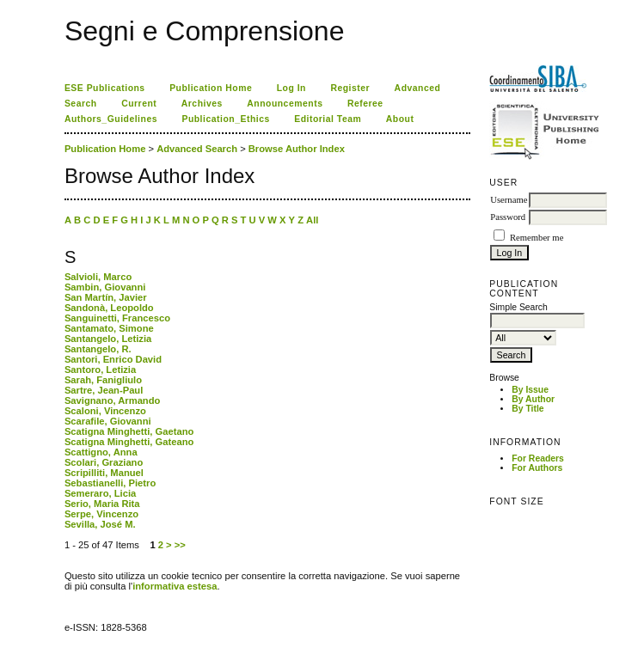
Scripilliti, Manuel (104, 473)
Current (139, 104)
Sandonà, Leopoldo (109, 308)
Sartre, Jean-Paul (104, 390)
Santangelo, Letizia (108, 339)
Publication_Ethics (225, 119)
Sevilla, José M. (100, 524)
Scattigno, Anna (101, 452)
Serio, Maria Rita (102, 504)
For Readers (538, 458)
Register (350, 88)
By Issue (530, 390)
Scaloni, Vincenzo (105, 411)
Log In (291, 88)
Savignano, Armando (112, 400)
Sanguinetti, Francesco (117, 318)
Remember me (537, 238)
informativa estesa (175, 586)
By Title (527, 409)
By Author (533, 399)
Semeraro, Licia (100, 493)
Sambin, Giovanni (105, 287)
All (312, 220)
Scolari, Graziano (104, 462)
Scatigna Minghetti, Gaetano (129, 431)
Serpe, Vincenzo (101, 514)
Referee (365, 104)
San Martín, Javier (106, 297)
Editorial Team (328, 119)
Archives (202, 104)
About (400, 119)
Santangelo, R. (98, 349)
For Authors (537, 468)
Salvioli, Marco (98, 277)
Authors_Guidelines (111, 119)
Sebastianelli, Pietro (110, 483)
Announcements (285, 104)
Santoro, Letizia (100, 370)
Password (508, 217)
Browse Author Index (297, 149)
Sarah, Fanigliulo (103, 380)
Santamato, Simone (109, 328)
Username (509, 200)
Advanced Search (197, 149)
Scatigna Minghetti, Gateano (129, 442)
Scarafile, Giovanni (108, 421)
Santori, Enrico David (113, 359)
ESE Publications (105, 88)
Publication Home (211, 88)
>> (180, 545)
